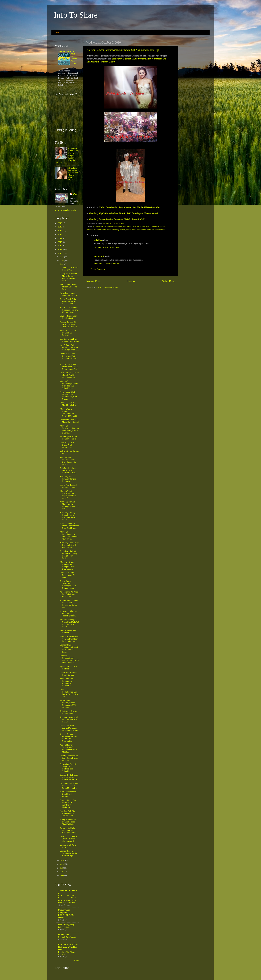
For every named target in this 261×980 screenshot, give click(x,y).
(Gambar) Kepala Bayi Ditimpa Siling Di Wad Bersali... (69, 545)
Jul (62, 868)
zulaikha (98, 240)
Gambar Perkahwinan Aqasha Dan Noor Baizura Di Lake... (69, 639)
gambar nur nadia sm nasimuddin (108, 226)
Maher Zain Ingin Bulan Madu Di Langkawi (67, 575)
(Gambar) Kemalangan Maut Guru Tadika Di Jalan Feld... (69, 385)
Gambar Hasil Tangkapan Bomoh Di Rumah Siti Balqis (69, 648)
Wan (75, 194)
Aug (62, 864)
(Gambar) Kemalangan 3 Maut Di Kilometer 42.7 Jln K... (69, 535)
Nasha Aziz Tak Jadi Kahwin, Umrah (68, 486)
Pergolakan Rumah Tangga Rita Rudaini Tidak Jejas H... (68, 768)
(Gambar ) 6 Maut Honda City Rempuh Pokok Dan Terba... (67, 565)
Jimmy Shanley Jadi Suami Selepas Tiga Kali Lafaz (68, 822)
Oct (62, 264)
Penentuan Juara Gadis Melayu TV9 (69, 294)
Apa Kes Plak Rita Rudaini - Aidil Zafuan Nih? (67, 813)
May (62, 875)
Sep (62, 860)
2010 (60, 253)
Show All (76, 960)
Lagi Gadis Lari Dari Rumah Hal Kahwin (69, 340)
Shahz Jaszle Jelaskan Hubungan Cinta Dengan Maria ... (68, 584)
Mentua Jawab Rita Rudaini (68, 631)
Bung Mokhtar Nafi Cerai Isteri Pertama (68, 794)
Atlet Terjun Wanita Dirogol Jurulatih (75, 59)
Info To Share (76, 15)
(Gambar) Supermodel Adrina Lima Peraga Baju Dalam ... (69, 429)
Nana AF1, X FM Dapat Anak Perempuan (67, 445)
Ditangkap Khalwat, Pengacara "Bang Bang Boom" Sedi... (68, 555)
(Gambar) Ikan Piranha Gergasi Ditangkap (68, 479)
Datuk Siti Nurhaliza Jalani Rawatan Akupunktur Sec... (68, 839)
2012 (60, 246)
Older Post (168, 281)
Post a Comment (98, 269)
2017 (60, 231)
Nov (62, 260)
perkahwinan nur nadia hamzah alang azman (106, 230)
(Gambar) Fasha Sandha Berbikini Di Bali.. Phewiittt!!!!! (117, 219)
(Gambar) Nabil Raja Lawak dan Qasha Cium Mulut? (73, 174)
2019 (60, 223)
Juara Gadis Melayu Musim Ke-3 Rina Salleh (68, 287)
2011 (60, 249)
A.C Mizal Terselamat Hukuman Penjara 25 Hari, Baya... (69, 310)
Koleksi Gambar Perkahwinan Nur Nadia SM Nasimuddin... (68, 737)
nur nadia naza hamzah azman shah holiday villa (144, 226)
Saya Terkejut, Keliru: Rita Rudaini (69, 317)
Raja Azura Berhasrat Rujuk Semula (69, 674)
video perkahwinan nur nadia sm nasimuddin (146, 230)
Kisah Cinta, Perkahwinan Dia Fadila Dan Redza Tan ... (69, 693)
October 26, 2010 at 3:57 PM (106, 247)
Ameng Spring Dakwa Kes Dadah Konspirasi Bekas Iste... (69, 604)
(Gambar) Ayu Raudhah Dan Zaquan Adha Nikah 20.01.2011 (68, 412)
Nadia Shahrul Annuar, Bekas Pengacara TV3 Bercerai (68, 704)
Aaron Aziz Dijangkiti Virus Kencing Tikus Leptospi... (68, 613)
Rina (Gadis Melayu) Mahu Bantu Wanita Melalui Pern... (68, 277)
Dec (62, 257)
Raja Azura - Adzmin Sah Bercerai (68, 712)
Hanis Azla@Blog (66, 925)
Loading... (59, 135)
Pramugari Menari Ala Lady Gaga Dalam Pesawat (69, 758)
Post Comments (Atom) (108, 287)
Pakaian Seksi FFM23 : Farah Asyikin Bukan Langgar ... (69, 375)
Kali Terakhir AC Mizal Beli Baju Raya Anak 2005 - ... (69, 594)
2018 (60, 227)
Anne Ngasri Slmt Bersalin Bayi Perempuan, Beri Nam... (68, 395)
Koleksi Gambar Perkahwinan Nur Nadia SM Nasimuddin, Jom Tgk (123, 50)
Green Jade (64, 934)
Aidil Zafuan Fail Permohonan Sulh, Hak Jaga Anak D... (69, 347)
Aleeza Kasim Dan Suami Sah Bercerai (68, 333)
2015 (60, 234)
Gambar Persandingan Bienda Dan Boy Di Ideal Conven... (69, 659)
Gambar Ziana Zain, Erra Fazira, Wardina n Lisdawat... (68, 804)
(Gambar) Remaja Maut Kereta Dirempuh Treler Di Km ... (69, 505)
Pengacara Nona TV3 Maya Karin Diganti (69, 421)
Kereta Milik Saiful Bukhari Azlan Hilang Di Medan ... (69, 830)
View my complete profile (66, 210)
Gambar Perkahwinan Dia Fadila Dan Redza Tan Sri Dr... (69, 777)
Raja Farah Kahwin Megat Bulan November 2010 (68, 470)
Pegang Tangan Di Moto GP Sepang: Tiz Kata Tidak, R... (69, 324)
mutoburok (99, 256)
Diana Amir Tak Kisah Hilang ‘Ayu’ (69, 269)
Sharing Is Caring (66, 51)
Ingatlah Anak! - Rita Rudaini (68, 668)
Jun (62, 872)
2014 (60, 238)
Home (58, 32)
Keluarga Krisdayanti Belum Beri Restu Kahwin (69, 719)
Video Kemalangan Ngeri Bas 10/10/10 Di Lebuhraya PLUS (69, 623)
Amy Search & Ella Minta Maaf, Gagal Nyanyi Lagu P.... (69, 367)
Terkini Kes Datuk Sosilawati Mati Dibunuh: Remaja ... (68, 357)
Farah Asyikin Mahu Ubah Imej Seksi (68, 438)
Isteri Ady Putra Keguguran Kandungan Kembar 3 (66, 682)
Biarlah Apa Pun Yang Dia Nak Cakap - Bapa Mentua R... (69, 786)
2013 (60, 242)
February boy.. (64, 927)
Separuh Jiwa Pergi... (67, 937)
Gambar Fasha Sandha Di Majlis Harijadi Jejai (68, 853)
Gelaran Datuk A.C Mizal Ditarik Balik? (69, 404)
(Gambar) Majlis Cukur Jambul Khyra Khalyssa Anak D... (68, 494)
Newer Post (93, 281)
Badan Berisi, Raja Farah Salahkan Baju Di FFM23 (68, 301)
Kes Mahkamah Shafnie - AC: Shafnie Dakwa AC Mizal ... (69, 748)
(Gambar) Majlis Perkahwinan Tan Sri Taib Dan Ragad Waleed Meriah (124, 213)
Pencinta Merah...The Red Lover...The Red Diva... (68, 947)
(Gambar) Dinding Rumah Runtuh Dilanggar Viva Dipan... (67, 516)
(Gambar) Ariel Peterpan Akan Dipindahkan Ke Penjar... (68, 461)
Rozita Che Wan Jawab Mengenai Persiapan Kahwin (69, 728)
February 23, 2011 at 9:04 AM (107, 263)
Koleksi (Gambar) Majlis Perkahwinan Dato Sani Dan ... (69, 526)
